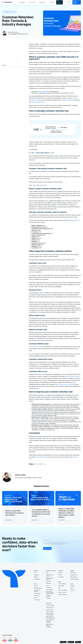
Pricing (52, 2)
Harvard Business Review (73, 376)
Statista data (74, 220)
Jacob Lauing (14, 32)
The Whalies (59, 2)
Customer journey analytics (66, 384)
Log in (69, 2)
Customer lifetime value (35, 347)
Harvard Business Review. (38, 102)
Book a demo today (41, 457)
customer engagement (44, 91)
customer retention (67, 100)
